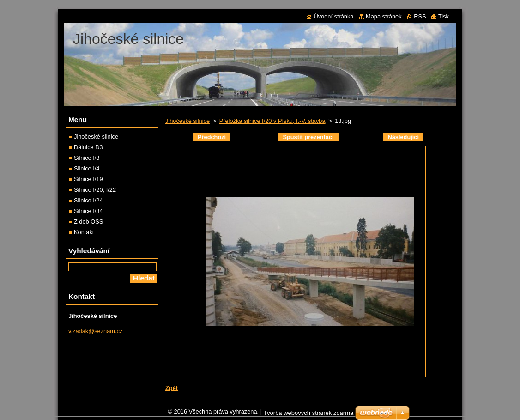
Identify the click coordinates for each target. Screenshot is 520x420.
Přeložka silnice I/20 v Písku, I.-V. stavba (272, 121)
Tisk (444, 16)
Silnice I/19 (88, 179)
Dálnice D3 (88, 147)
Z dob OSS (88, 222)
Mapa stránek (384, 16)
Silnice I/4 (87, 168)
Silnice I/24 (88, 200)
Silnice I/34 (88, 211)
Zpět (172, 388)
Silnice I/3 (87, 158)
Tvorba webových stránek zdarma (308, 415)
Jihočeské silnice (187, 121)
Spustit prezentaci (308, 137)
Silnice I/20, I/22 (95, 190)
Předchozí (212, 137)
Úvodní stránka (333, 16)
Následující (403, 137)
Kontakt (84, 232)
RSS (420, 16)
